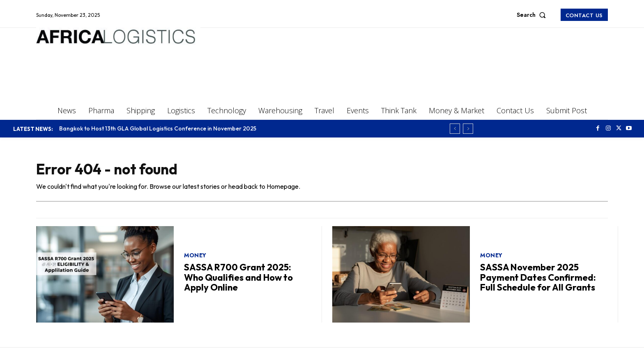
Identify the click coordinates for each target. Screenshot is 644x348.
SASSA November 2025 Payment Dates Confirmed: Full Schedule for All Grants (538, 277)
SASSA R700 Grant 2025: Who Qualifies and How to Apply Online (238, 277)
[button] (533, 15)
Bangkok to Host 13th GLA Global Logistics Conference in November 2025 (158, 128)
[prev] (455, 129)
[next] (468, 129)
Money (195, 255)
